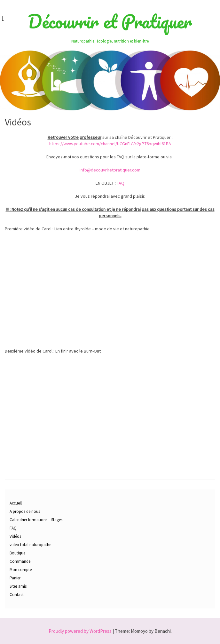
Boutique (17, 553)
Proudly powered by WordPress (80, 631)
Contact (17, 595)
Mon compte (21, 570)
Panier (15, 578)
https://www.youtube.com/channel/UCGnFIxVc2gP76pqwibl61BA (110, 144)
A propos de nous (25, 511)
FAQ (121, 183)
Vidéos (15, 536)
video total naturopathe (30, 545)
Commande (20, 561)
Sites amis (18, 586)
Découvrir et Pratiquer (110, 21)
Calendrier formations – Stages (36, 520)
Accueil (16, 503)
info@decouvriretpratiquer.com (110, 170)
